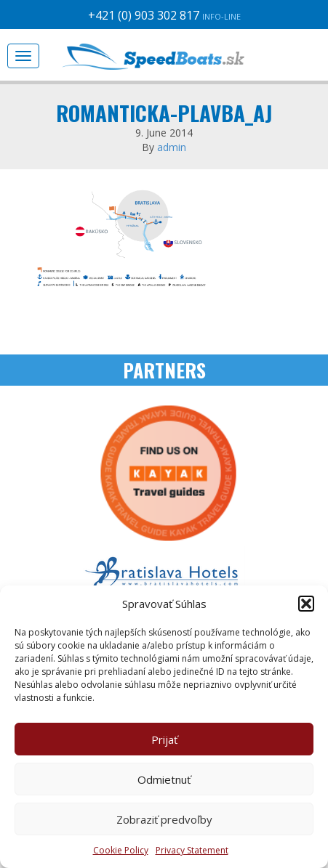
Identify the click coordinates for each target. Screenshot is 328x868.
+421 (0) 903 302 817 (164, 15)
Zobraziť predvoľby (164, 819)
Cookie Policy (121, 850)
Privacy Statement (192, 850)
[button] (306, 604)
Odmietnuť (164, 779)
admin (172, 147)
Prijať (164, 739)
